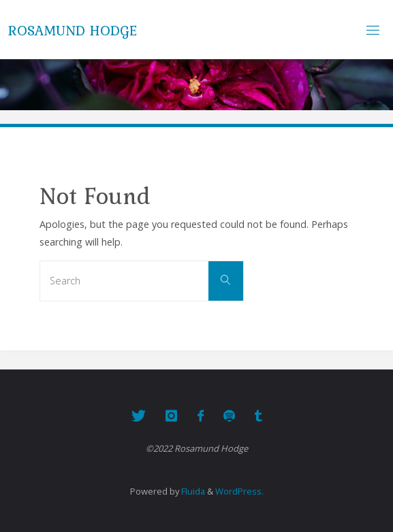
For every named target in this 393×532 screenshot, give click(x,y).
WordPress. (239, 491)
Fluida (192, 491)
